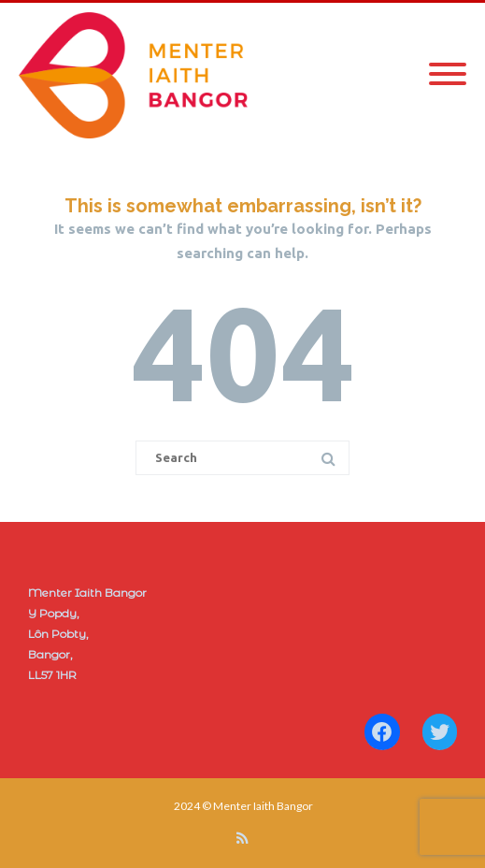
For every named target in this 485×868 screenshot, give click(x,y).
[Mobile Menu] (448, 75)
